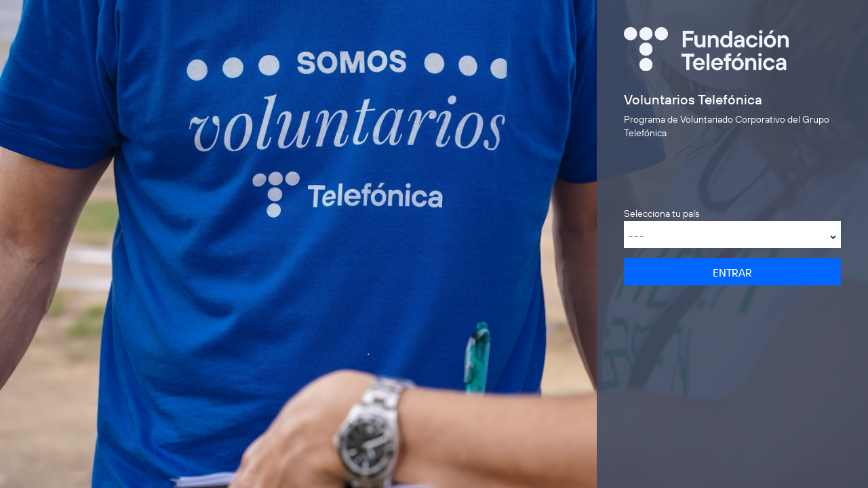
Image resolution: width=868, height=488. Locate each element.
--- (637, 236)
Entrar (733, 273)
